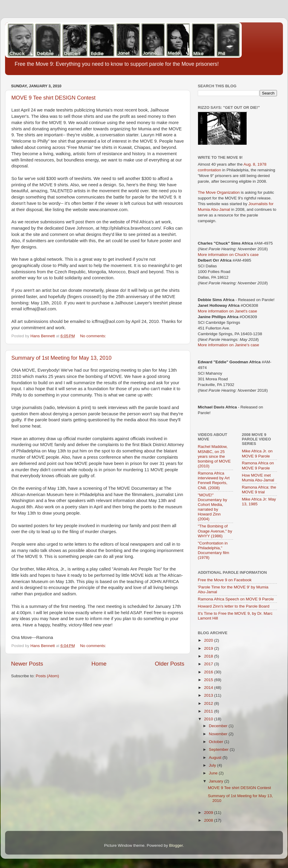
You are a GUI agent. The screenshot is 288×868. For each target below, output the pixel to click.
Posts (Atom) (48, 676)
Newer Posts (27, 664)
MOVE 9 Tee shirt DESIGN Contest (53, 98)
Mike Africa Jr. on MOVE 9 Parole (257, 453)
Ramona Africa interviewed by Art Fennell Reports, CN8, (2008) (214, 480)
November (219, 734)
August (216, 758)
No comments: (94, 336)
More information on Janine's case (228, 345)
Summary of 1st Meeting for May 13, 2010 (61, 358)
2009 (209, 813)
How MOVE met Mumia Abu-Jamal (258, 478)
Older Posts (170, 664)
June (214, 773)
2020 (209, 640)
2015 (209, 680)
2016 (209, 672)
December (219, 726)
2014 (209, 688)
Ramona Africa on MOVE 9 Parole (258, 465)
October (217, 742)
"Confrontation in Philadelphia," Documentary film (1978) (213, 550)
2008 (209, 820)
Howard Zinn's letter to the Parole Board (234, 606)
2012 (209, 703)
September (219, 749)
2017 (209, 664)
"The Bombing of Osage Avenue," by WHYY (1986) (215, 531)
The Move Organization (219, 192)
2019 (209, 648)
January (217, 781)
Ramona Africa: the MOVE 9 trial (259, 490)
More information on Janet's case (227, 311)
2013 (209, 695)
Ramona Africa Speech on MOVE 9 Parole (236, 599)
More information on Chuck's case (228, 255)
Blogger (176, 845)
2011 (209, 711)
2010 (209, 719)
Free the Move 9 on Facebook (225, 580)
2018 (209, 656)
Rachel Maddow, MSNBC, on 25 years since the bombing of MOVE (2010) (214, 456)
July (213, 765)
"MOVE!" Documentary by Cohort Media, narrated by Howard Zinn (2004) (212, 507)
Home (99, 664)
